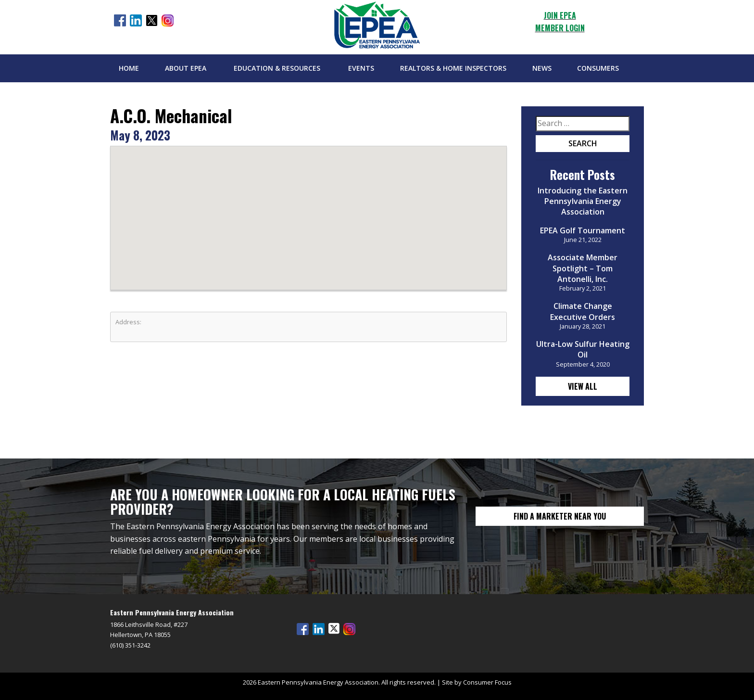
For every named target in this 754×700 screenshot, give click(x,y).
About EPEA (186, 68)
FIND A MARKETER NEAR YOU (560, 516)
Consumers (598, 68)
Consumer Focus (487, 682)
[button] (309, 209)
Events (361, 68)
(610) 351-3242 (130, 645)
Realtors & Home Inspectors (453, 68)
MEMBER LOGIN (560, 28)
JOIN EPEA (560, 15)
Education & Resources (277, 68)
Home (129, 68)
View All (583, 386)
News (542, 68)
